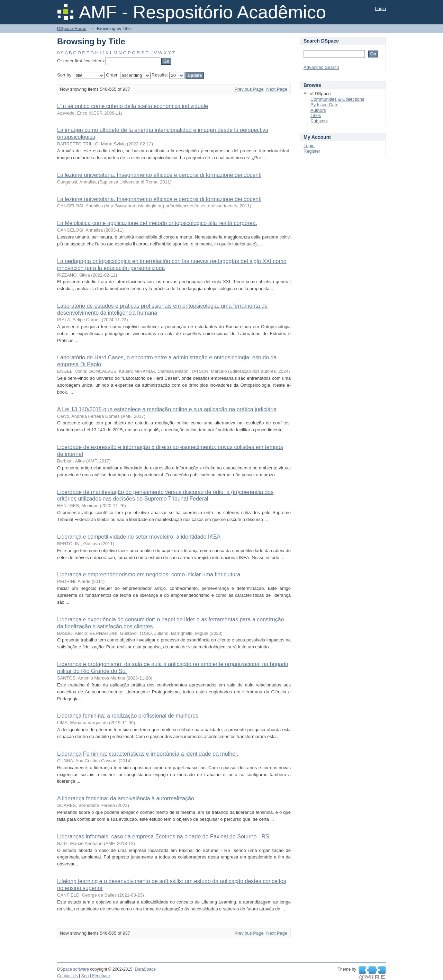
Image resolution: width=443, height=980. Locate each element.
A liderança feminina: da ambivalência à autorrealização (126, 798)
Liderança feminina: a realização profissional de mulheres (128, 716)
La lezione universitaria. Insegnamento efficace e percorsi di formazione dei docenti (159, 175)
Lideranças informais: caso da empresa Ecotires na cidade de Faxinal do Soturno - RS (163, 837)
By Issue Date (324, 105)
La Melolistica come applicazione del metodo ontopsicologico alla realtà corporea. (157, 223)
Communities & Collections (337, 99)
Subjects (319, 121)
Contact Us (67, 976)
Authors (318, 110)
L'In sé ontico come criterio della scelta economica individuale (133, 106)
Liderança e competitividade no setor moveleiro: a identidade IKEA (139, 537)
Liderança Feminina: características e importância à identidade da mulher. (148, 754)
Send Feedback (96, 976)
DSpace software (73, 969)
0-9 (60, 53)
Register (312, 151)
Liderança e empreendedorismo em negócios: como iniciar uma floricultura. (150, 574)
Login (380, 8)
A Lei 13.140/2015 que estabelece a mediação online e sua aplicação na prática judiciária (167, 409)
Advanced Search (321, 67)
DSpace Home (72, 29)
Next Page (277, 89)
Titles (316, 115)
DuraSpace (145, 969)
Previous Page (249, 89)
